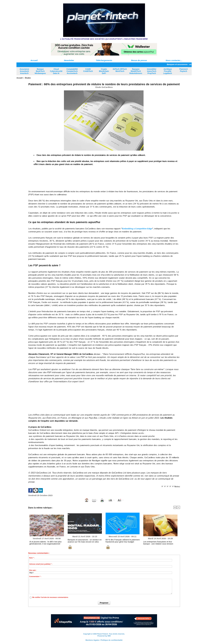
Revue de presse (139, 60)
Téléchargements (104, 60)
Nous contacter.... (174, 60)
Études (27, 78)
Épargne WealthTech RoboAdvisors (136, 71)
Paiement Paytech (183, 70)
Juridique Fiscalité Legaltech (168, 71)
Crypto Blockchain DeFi (104, 71)
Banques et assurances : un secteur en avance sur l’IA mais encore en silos (84, 540)
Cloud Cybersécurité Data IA (56, 71)
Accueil (34, 60)
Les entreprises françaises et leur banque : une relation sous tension (160, 542)
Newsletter (69, 60)
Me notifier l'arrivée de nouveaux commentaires (50, 597)
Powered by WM (104, 635)
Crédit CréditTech (88, 70)
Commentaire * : (35, 576)
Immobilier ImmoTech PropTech (152, 71)
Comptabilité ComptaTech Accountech (72, 71)
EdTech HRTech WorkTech (120, 70)
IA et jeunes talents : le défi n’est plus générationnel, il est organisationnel (43, 542)
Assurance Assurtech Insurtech (24, 71)
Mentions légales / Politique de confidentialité (104, 639)
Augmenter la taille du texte (120, 500)
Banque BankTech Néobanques (40, 71)
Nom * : (32, 557)
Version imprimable (91, 500)
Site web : (33, 570)
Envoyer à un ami (67, 500)
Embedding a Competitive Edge (138, 228)
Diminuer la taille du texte (152, 500)
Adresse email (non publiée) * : (41, 564)
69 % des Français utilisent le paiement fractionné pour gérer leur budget (119, 540)
